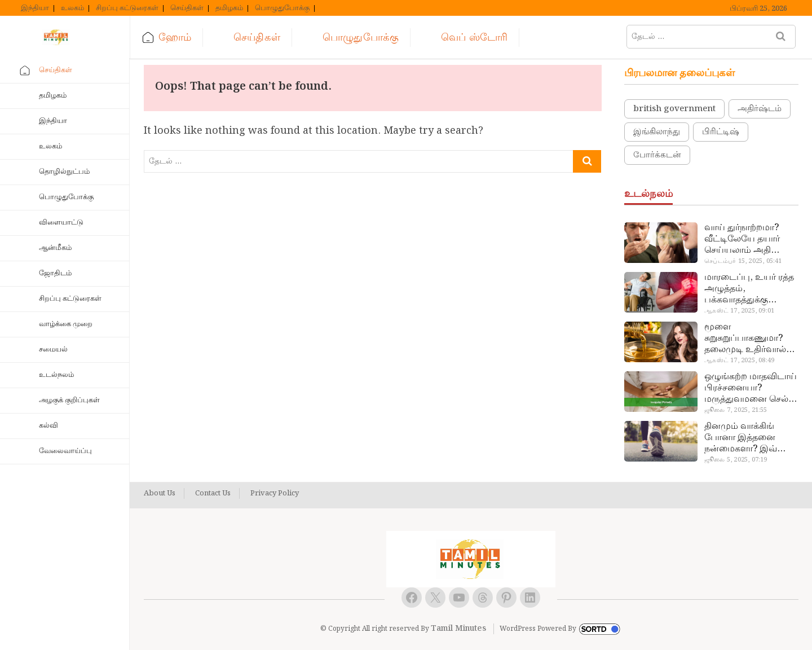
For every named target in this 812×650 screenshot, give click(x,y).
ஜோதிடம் (55, 273)
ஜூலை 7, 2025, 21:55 (736, 410)
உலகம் (72, 8)
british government (674, 109)
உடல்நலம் (56, 375)
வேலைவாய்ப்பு (65, 451)
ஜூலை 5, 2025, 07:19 (736, 460)
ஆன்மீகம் (55, 248)
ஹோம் (175, 38)
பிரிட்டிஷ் (721, 132)
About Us (160, 494)
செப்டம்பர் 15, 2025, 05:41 (743, 261)
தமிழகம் (229, 8)
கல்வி (48, 426)
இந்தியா (35, 8)
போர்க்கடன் (657, 155)
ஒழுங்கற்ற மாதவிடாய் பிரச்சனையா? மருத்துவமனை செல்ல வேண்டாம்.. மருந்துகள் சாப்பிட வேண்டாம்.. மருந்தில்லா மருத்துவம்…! (751, 388)
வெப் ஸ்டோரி (474, 38)
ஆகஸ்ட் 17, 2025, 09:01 (739, 311)
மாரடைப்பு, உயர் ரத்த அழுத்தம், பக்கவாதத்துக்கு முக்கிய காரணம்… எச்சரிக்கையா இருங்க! (750, 289)
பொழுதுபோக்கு (282, 8)
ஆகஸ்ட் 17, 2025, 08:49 (739, 361)
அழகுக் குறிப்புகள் (69, 400)
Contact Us (213, 494)
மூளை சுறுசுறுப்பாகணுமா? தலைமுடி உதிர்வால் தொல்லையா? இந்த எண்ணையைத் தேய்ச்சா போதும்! (745, 339)
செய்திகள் (187, 8)
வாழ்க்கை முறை (66, 324)
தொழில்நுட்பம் (64, 172)
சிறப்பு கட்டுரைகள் (127, 8)
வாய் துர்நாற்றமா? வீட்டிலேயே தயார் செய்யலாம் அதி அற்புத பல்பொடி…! (745, 239)
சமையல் (53, 350)
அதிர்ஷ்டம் (760, 109)
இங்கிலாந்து (657, 132)
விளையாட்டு (61, 223)
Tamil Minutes (458, 629)
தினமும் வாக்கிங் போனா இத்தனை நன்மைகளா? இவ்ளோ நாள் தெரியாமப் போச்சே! (750, 438)
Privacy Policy (275, 494)
